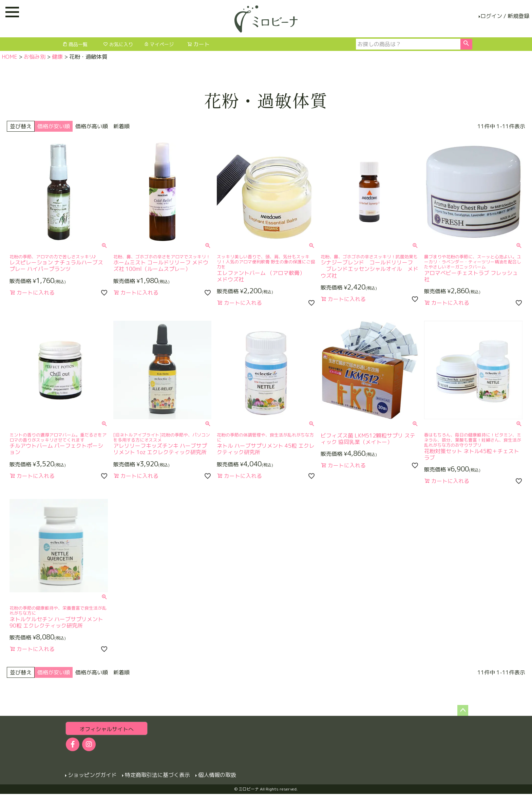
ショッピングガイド (92, 775)
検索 (466, 44)
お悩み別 (35, 57)
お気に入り (118, 44)
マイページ (159, 44)
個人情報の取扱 (217, 775)
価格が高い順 (92, 126)
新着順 (121, 126)
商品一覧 (75, 44)
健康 (57, 57)
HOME (9, 57)
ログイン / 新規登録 (505, 16)
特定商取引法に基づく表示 (157, 775)
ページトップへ (463, 710)
